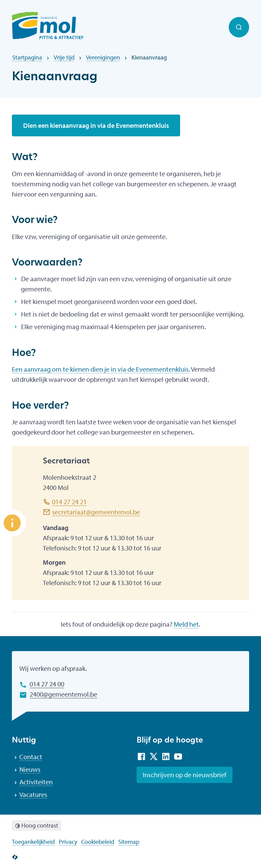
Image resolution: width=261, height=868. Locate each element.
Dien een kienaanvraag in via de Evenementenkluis (96, 125)
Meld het (186, 624)
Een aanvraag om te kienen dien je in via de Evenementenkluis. (101, 369)
